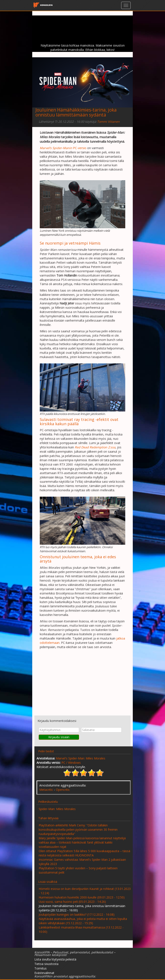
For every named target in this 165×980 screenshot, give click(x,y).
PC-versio (63, 148)
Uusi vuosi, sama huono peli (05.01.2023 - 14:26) (72, 902)
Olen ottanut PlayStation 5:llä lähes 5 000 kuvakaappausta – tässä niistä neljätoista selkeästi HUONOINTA (84, 853)
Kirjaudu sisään (59, 737)
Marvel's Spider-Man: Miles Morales (81, 758)
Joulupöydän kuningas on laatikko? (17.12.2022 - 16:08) (77, 914)
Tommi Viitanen (108, 122)
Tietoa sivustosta (46, 964)
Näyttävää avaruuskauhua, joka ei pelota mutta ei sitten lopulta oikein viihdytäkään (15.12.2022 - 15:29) (83, 921)
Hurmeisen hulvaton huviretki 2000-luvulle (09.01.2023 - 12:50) (82, 897)
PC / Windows (71, 763)
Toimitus (40, 968)
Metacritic (46, 790)
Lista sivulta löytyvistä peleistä (55, 959)
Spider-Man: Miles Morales (57, 809)
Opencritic (63, 790)
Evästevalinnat (44, 973)
